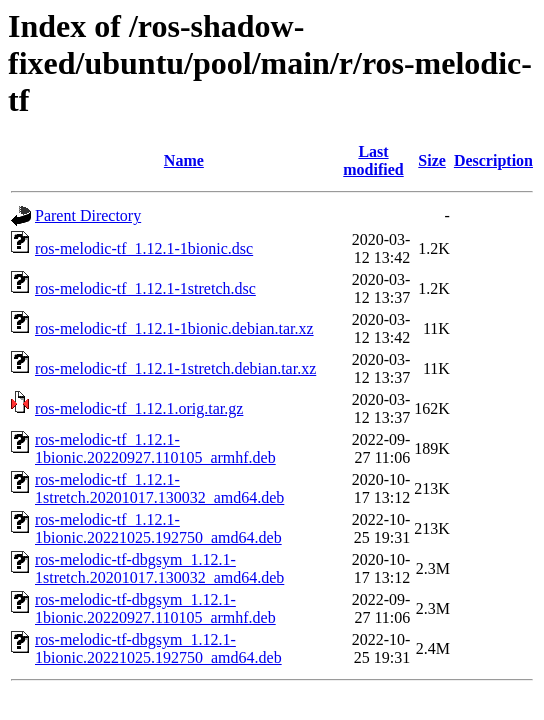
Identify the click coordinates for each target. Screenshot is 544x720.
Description (493, 160)
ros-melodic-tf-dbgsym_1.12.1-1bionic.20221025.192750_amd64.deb (158, 648)
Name (184, 160)
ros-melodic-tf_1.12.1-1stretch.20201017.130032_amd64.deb (159, 488)
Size (432, 160)
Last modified (373, 160)
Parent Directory (88, 215)
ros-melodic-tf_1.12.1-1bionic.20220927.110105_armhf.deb (155, 448)
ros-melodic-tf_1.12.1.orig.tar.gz (139, 408)
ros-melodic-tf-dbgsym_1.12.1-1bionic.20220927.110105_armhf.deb (155, 608)
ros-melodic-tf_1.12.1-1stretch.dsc (145, 288)
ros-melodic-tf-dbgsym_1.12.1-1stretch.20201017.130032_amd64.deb (159, 568)
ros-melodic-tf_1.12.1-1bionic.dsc (144, 248)
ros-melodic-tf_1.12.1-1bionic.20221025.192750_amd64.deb (158, 528)
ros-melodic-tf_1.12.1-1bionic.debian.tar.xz (174, 328)
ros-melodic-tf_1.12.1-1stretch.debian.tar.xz (175, 368)
